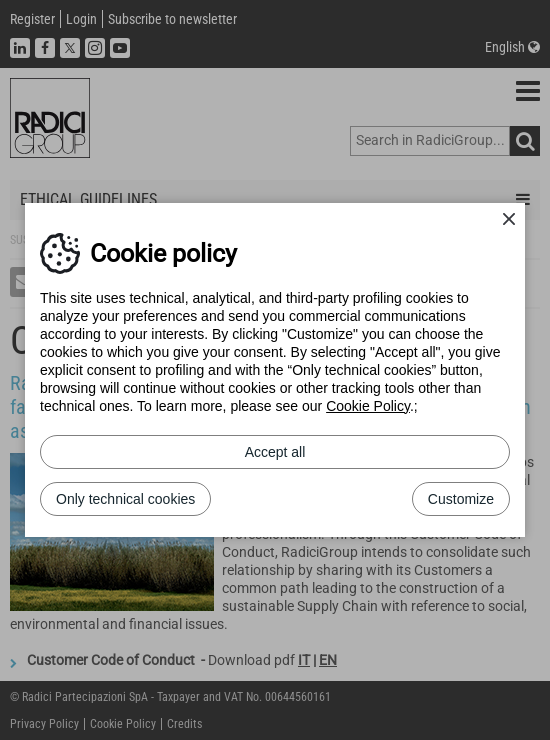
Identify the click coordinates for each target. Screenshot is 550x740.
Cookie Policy (368, 406)
